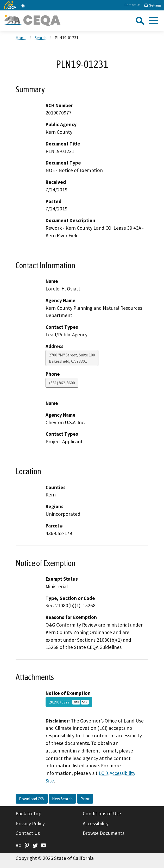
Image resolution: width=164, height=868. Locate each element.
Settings (152, 5)
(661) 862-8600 (62, 383)
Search (41, 38)
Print (85, 799)
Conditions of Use (102, 814)
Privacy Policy (30, 823)
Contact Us (132, 5)
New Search (62, 799)
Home (21, 38)
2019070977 (69, 702)
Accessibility (96, 823)
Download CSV (32, 799)
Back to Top (29, 814)
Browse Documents (104, 833)
